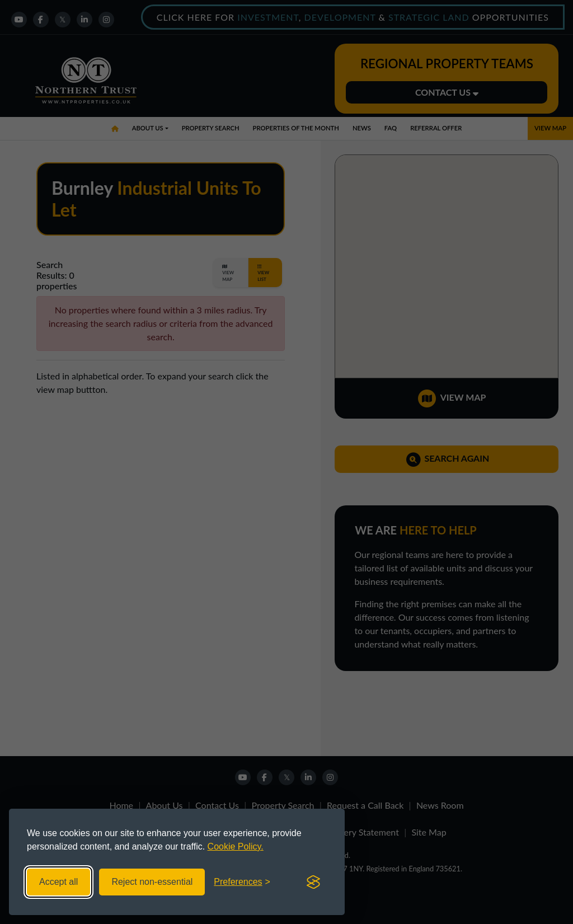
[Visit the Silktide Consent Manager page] (313, 882)
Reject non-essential (152, 882)
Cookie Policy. (236, 846)
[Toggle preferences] (242, 882)
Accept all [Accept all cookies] (58, 882)
